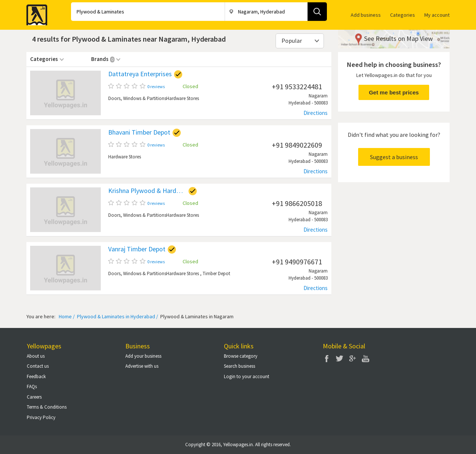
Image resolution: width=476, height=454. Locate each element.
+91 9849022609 (297, 145)
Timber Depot (216, 273)
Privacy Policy (41, 417)
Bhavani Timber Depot (139, 132)
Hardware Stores (183, 98)
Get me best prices (394, 92)
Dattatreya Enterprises (140, 74)
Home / (67, 316)
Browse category (241, 356)
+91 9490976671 (297, 262)
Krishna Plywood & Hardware (147, 191)
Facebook (327, 358)
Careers (34, 397)
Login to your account (247, 376)
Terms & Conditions (47, 407)
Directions (316, 113)
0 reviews (156, 86)
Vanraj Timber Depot (137, 249)
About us (36, 356)
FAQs (32, 387)
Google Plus (353, 358)
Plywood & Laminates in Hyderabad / (117, 316)
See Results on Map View (398, 38)
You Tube (366, 358)
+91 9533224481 (297, 86)
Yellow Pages (35, 13)
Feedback (36, 376)
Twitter (340, 358)
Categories (403, 15)
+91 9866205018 (297, 203)
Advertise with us (142, 366)
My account (437, 15)
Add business (366, 15)
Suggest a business (394, 157)
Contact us (38, 366)
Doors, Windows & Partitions (137, 98)
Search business (239, 366)
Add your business (143, 356)
